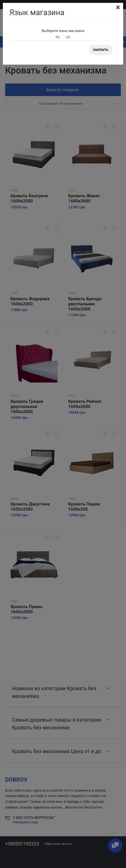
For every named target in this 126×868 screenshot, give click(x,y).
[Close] (118, 7)
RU (58, 37)
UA (68, 37)
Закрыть (101, 50)
